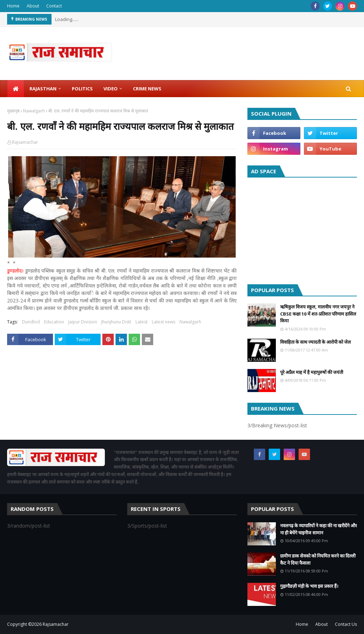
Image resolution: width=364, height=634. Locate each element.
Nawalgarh (34, 111)
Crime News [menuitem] (147, 89)
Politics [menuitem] (82, 89)
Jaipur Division (83, 322)
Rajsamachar (25, 142)
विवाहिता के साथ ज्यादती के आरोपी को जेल (315, 342)
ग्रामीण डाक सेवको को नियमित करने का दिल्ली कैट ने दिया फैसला (318, 559)
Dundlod (31, 322)
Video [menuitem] (111, 89)
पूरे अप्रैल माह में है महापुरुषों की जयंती (312, 372)
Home (13, 6)
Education (54, 322)
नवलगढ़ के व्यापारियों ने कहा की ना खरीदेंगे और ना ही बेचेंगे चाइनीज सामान (318, 529)
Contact (54, 6)
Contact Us (346, 624)
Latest (141, 322)
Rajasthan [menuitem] (43, 89)
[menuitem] (16, 89)
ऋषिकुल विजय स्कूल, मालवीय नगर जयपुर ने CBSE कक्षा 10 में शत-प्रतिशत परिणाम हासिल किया (318, 314)
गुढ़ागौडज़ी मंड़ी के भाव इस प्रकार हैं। (309, 586)
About (33, 6)
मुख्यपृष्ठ (13, 111)
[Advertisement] (302, 229)
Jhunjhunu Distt (116, 322)
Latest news (164, 322)
